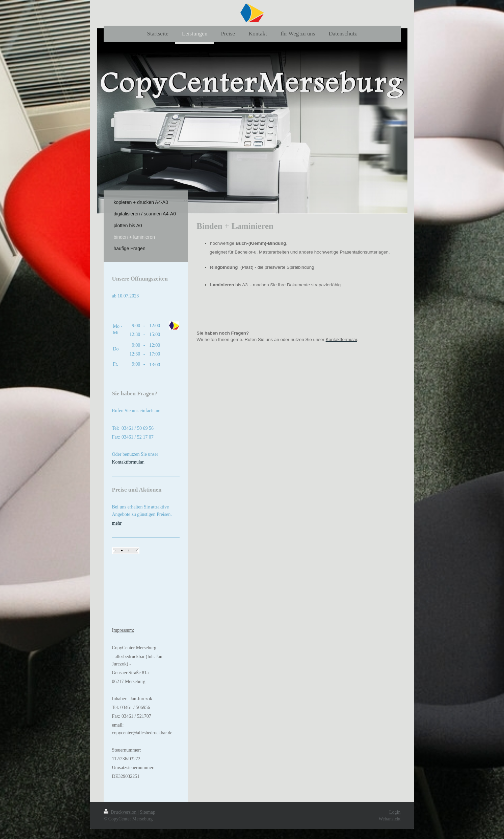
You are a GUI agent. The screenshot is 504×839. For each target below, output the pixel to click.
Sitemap (148, 812)
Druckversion (121, 812)
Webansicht (390, 819)
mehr (117, 523)
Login (395, 812)
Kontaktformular (128, 462)
